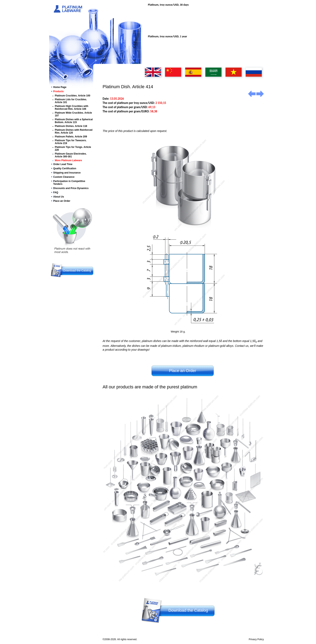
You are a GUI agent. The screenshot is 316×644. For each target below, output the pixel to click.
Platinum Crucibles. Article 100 (73, 96)
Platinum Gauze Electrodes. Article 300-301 (71, 155)
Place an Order (62, 201)
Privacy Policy (256, 639)
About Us (59, 197)
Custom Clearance (64, 177)
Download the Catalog (77, 271)
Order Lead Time (63, 164)
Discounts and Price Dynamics (71, 188)
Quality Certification (65, 168)
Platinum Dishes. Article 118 (71, 126)
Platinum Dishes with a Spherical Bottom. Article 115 (74, 121)
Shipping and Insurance (67, 173)
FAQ (56, 192)
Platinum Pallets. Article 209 (71, 137)
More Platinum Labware (68, 160)
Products (58, 91)
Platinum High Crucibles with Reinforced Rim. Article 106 (72, 108)
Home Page (60, 87)
